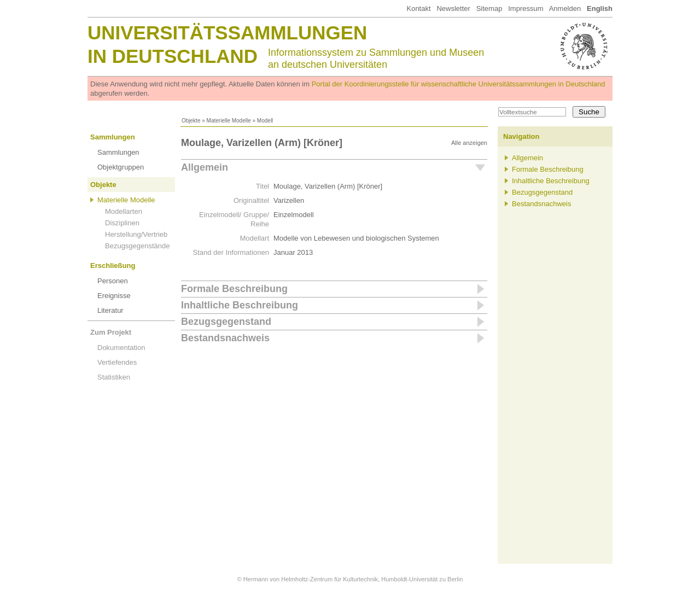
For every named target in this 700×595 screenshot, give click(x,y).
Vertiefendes (117, 362)
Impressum (526, 8)
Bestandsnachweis (225, 338)
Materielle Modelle (229, 121)
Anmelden (565, 8)
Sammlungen (113, 137)
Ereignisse (114, 296)
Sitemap (489, 8)
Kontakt (418, 8)
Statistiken (114, 377)
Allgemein (205, 167)
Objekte (191, 121)
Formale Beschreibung (234, 289)
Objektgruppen (121, 167)
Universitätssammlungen (227, 33)
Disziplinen (122, 223)
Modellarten (124, 211)
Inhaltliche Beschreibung (240, 305)
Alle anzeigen (469, 143)
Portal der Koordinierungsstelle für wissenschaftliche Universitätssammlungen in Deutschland (459, 84)
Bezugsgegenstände (138, 246)
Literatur (110, 310)
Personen (113, 281)
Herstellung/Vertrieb (136, 234)
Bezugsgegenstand (226, 322)
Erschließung (113, 266)
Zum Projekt (111, 332)
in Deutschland (173, 56)
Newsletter (453, 8)
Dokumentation (121, 348)
